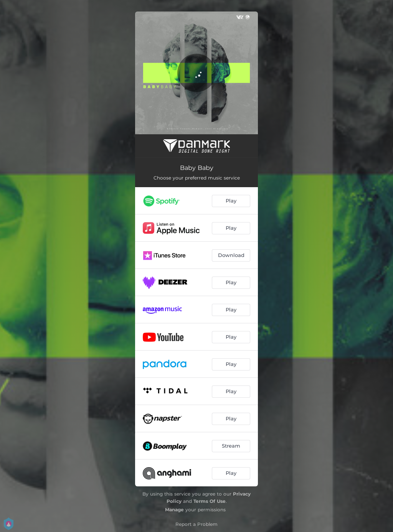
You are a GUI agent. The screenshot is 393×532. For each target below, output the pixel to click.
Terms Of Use (210, 501)
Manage (174, 510)
